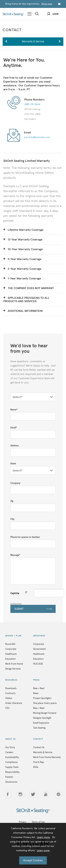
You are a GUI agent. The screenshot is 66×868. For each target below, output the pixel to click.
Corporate (11, 649)
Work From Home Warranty (47, 757)
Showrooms (11, 782)
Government (39, 649)
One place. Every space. (45, 703)
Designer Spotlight (42, 718)
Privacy (23, 822)
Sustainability (12, 757)
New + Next (39, 688)
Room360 (10, 644)
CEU (7, 708)
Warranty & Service (43, 752)
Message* (15, 555)
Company (15, 483)
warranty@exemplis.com (37, 137)
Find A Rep (39, 762)
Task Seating (39, 728)
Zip (12, 501)
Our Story (10, 748)
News (36, 693)
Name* (14, 410)
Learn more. (44, 837)
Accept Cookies (33, 860)
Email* (14, 428)
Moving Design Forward (45, 713)
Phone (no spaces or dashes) (25, 537)
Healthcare (11, 654)
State (13, 464)
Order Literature (14, 703)
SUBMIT (33, 609)
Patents (9, 777)
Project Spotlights (42, 698)
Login (53, 14)
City (12, 519)
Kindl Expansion (41, 723)
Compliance (11, 762)
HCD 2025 (38, 664)
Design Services (13, 669)
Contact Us (39, 748)
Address (15, 446)
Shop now (47, 4)
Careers (9, 752)
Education (10, 659)
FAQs (36, 767)
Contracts (10, 693)
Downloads (11, 688)
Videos (9, 698)
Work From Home (14, 664)
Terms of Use (38, 822)
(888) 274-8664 (32, 104)
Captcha (15, 593)
